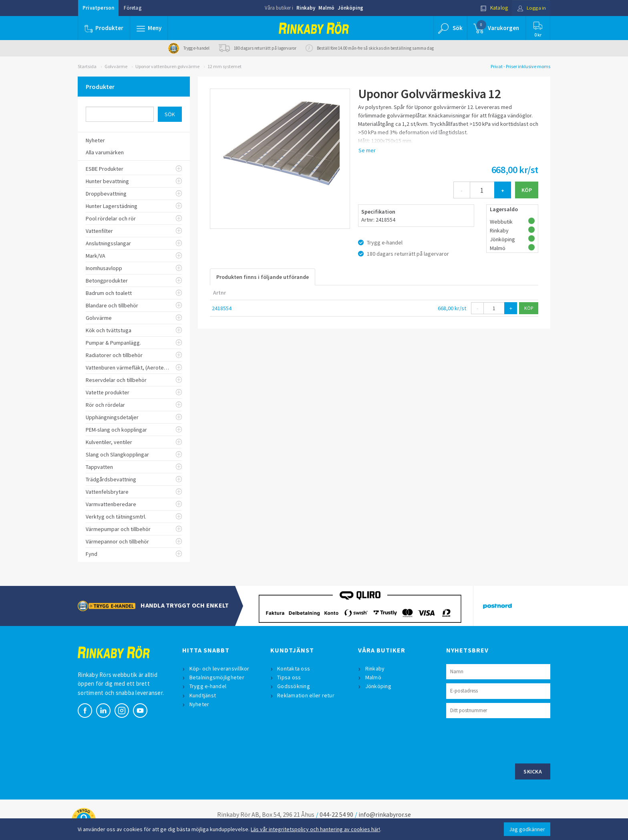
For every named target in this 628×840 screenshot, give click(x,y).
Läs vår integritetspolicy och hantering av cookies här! (315, 829)
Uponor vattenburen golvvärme (167, 66)
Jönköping (350, 8)
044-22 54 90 (336, 814)
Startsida (87, 66)
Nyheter (199, 704)
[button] (149, 28)
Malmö (326, 8)
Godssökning (294, 686)
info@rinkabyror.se (385, 814)
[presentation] (507, 740)
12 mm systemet (224, 66)
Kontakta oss (294, 668)
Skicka (533, 771)
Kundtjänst (203, 695)
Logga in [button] (531, 8)
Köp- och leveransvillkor (219, 668)
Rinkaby (306, 8)
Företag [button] (132, 8)
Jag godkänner (527, 829)
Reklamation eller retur (306, 695)
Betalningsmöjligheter (217, 677)
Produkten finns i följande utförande (263, 277)
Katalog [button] (493, 8)
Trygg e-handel (208, 686)
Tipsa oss (289, 677)
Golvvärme (116, 66)
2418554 (222, 308)
